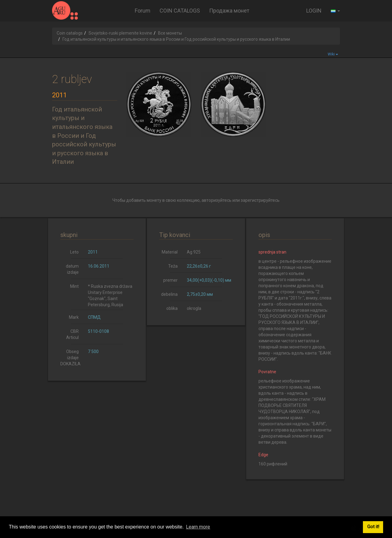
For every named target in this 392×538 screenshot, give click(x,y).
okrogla (194, 308)
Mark (74, 317)
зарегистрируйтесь (260, 200)
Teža (173, 266)
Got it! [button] (373, 527)
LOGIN (314, 11)
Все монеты (170, 33)
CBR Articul (72, 334)
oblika (172, 308)
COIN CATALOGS (180, 11)
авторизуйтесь (217, 200)
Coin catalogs (70, 33)
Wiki (333, 54)
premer (170, 280)
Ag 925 (194, 252)
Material (170, 252)
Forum (143, 11)
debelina (169, 294)
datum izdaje (72, 269)
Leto (74, 252)
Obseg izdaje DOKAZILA (70, 358)
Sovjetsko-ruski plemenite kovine (120, 33)
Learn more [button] (198, 527)
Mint (74, 286)
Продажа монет (229, 11)
